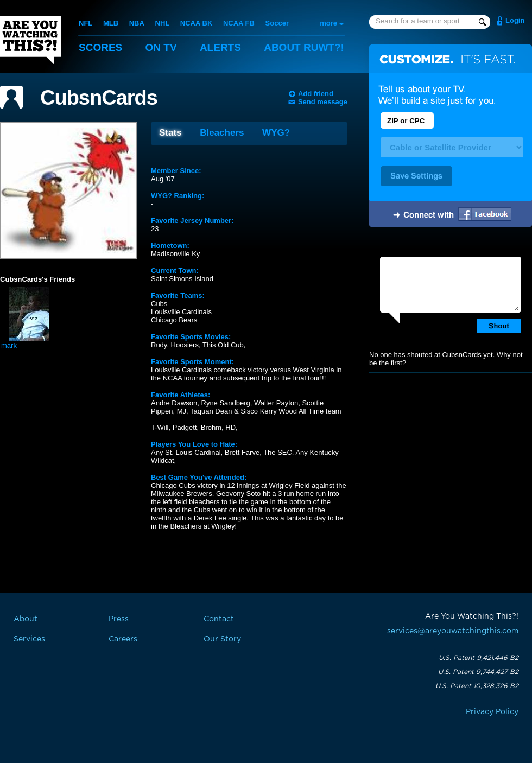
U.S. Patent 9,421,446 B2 (479, 658)
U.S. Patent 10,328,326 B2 (477, 686)
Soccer (277, 23)
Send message (323, 102)
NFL (85, 23)
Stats (170, 133)
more (328, 23)
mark (9, 345)
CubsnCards (99, 98)
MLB (111, 23)
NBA (137, 23)
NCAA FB (239, 23)
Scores (100, 47)
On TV (161, 47)
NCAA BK (196, 23)
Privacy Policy (492, 712)
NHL (163, 23)
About (304, 47)
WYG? (276, 133)
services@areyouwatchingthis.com (453, 631)
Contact (219, 619)
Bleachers (222, 133)
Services (29, 639)
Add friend (316, 94)
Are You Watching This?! (30, 40)
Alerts (220, 47)
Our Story (222, 639)
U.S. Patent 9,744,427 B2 (478, 672)
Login (515, 20)
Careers (123, 639)
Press (119, 619)
